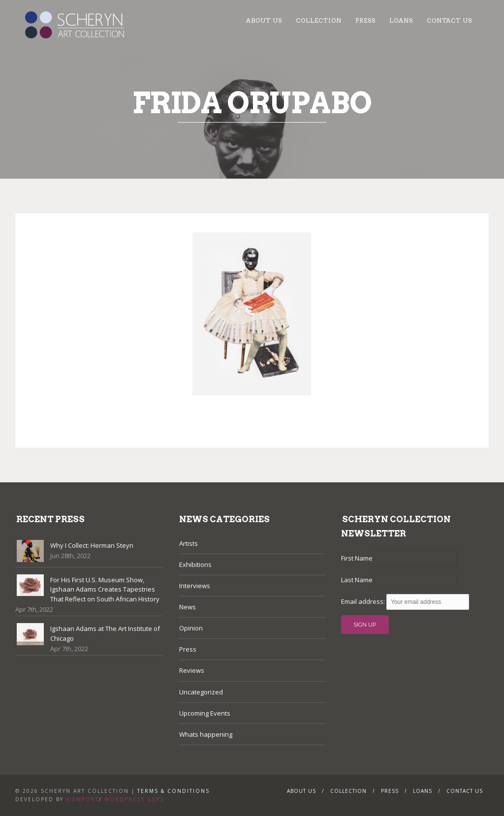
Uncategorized (201, 692)
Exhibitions (195, 565)
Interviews (195, 586)
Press (365, 20)
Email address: (364, 601)
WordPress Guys (134, 799)
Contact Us (449, 20)
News (188, 607)
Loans (401, 20)
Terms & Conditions (173, 791)
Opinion (191, 628)
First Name (357, 558)
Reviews (192, 670)
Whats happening (206, 734)
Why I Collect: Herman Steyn (92, 545)
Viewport (82, 799)
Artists (189, 543)
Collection (319, 20)
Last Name (357, 580)
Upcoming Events (205, 713)
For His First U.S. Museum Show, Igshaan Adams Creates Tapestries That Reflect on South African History (105, 589)
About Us (264, 20)
